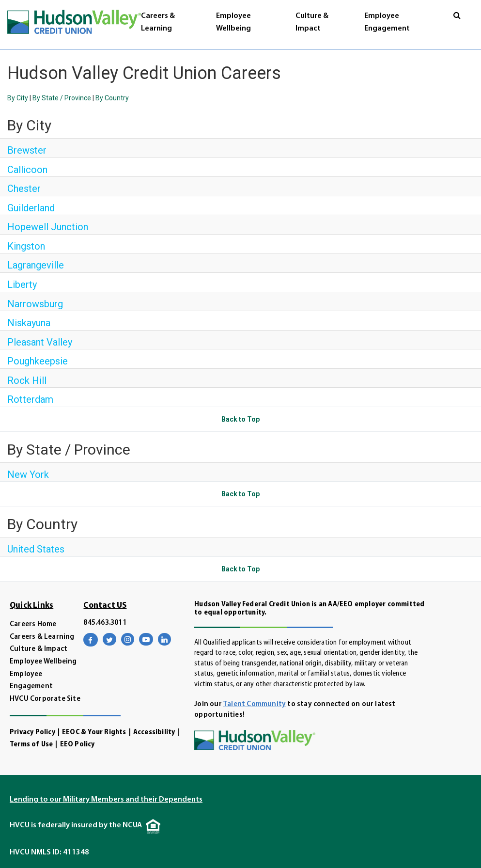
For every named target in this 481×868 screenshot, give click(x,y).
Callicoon (27, 170)
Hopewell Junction (48, 227)
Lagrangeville (36, 265)
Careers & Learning (42, 637)
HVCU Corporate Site (45, 699)
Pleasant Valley (40, 342)
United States (36, 549)
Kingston (26, 246)
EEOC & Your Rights (94, 733)
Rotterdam (30, 399)
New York (28, 474)
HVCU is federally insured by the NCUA (76, 825)
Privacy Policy (32, 733)
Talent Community (254, 704)
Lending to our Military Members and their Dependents (106, 800)
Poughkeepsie (38, 361)
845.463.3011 (105, 623)
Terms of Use (31, 745)
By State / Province (62, 98)
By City (18, 98)
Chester (24, 189)
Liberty (22, 284)
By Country (112, 98)
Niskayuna (29, 323)
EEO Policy (78, 745)
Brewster (27, 150)
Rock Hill (27, 380)
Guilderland (31, 208)
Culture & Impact (39, 649)
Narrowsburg (35, 304)
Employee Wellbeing (43, 662)
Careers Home (33, 624)
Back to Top (240, 419)
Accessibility (154, 733)
